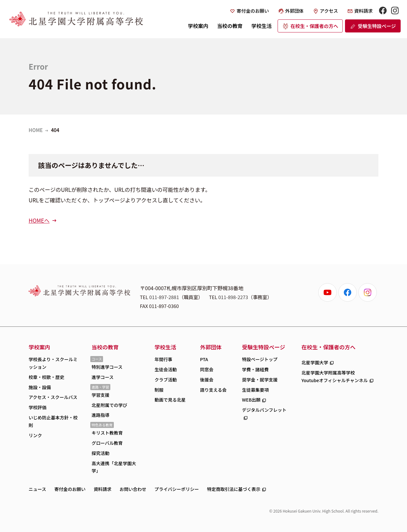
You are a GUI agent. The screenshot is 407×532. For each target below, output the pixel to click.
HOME (36, 130)
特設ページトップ (260, 359)
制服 (159, 390)
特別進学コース (107, 367)
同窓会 (207, 369)
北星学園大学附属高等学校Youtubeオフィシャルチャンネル (335, 376)
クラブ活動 (166, 380)
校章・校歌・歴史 (46, 377)
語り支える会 (213, 390)
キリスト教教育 (107, 433)
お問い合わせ (133, 489)
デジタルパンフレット (264, 410)
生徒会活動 (166, 369)
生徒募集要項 (255, 390)
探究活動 (100, 453)
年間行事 (163, 359)
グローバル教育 (107, 443)
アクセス (329, 11)
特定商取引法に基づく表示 (234, 489)
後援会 (207, 380)
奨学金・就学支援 (260, 380)
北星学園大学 (315, 362)
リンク (35, 435)
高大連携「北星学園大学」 (114, 467)
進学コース (103, 377)
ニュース (37, 489)
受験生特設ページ (377, 26)
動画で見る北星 (170, 400)
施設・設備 (40, 387)
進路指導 (100, 415)
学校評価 (38, 407)
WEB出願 (251, 400)
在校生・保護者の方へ (314, 26)
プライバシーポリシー (177, 489)
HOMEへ (39, 220)
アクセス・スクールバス (53, 397)
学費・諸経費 (255, 369)
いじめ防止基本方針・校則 (53, 421)
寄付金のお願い (253, 11)
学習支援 (100, 395)
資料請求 (363, 11)
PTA (204, 359)
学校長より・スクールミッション (53, 363)
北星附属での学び (109, 405)
